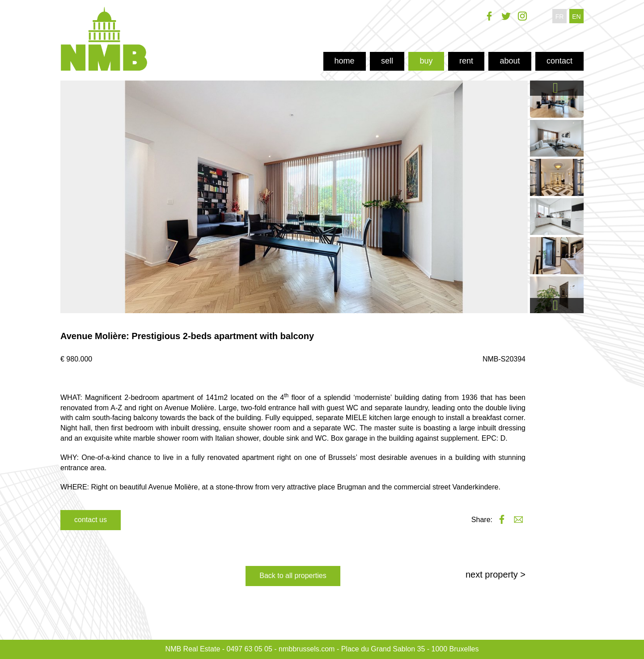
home (345, 61)
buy (426, 61)
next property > (496, 574)
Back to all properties (293, 576)
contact (559, 61)
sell (387, 61)
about (510, 61)
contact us (91, 520)
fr (560, 17)
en (576, 17)
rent (466, 61)
